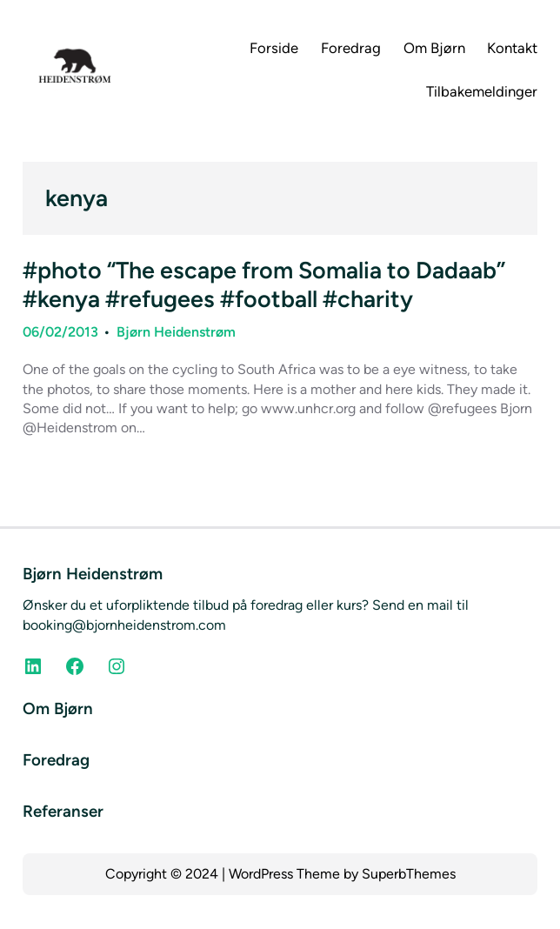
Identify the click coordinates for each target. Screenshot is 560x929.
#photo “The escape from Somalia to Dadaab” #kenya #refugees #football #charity (264, 284)
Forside (274, 48)
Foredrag (56, 760)
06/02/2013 (60, 332)
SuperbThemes (409, 874)
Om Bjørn (58, 708)
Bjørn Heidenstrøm (176, 332)
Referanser (63, 811)
